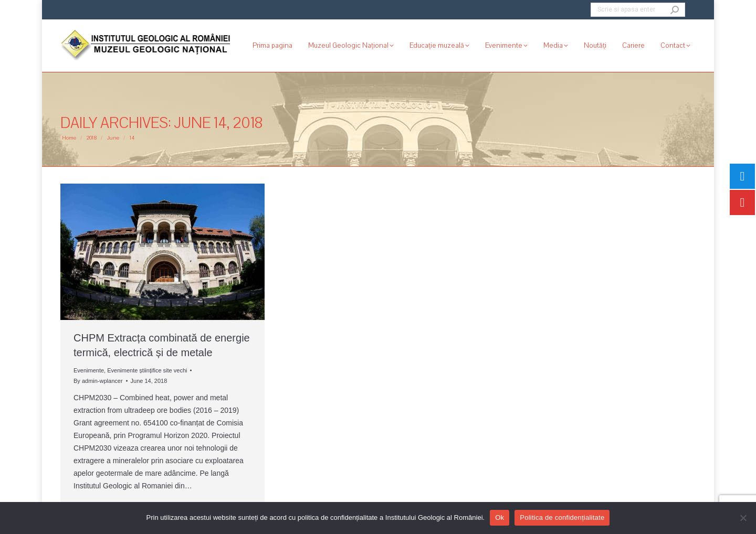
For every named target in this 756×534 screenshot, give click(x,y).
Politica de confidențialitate (562, 517)
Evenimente (89, 370)
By (98, 381)
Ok (500, 517)
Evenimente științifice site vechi (147, 370)
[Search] (638, 10)
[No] (743, 518)
